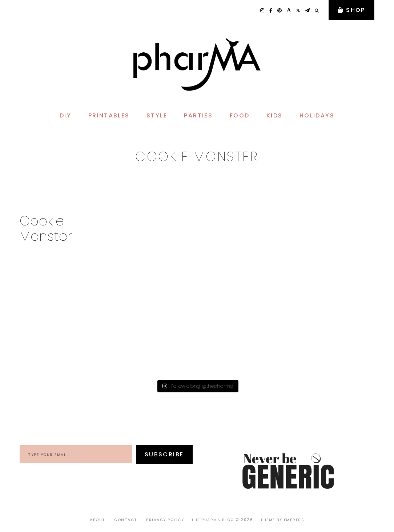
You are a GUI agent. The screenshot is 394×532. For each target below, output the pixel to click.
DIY (65, 115)
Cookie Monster (46, 228)
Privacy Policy (165, 520)
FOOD (240, 115)
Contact (126, 520)
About (98, 520)
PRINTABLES (109, 115)
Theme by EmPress (282, 520)
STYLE (157, 115)
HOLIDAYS (317, 115)
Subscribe (164, 454)
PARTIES (198, 115)
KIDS (275, 115)
